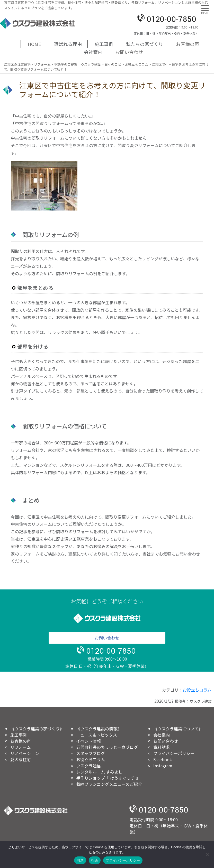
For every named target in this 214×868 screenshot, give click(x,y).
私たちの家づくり (145, 44)
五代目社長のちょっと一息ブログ (107, 747)
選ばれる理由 (68, 44)
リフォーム (21, 747)
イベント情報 (88, 741)
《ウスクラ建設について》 (178, 729)
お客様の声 (188, 44)
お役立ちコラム (197, 690)
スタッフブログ (91, 753)
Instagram (163, 766)
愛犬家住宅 (21, 759)
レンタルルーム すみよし (99, 772)
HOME (34, 44)
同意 (80, 860)
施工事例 (104, 44)
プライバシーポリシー (174, 753)
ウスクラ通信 (88, 766)
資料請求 (162, 747)
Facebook (163, 759)
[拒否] (208, 854)
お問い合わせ (129, 52)
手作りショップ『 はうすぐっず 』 (108, 778)
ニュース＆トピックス (97, 735)
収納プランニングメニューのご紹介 (109, 784)
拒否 (95, 860)
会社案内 (93, 52)
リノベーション (25, 753)
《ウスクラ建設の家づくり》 (37, 729)
